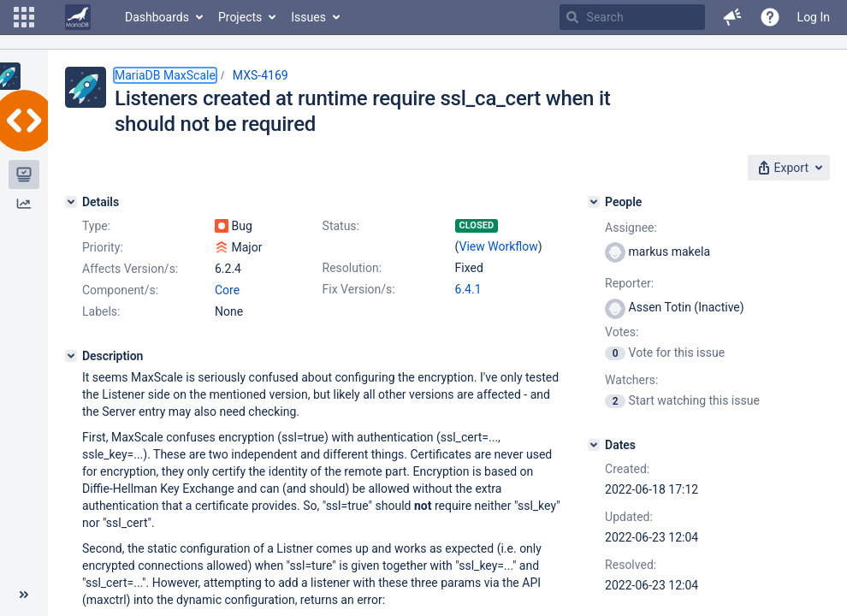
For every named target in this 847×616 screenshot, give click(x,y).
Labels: (101, 311)
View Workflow (499, 246)
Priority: (103, 247)
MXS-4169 (261, 75)
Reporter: (629, 283)
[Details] (71, 202)
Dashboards (157, 17)
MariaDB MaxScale (165, 75)
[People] (594, 202)
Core (227, 290)
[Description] (71, 356)
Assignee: (631, 228)
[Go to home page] (78, 17)
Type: (96, 226)
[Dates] (594, 445)
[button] (24, 17)
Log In (814, 17)
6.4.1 (468, 289)
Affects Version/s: (130, 269)
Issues (308, 17)
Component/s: (120, 290)
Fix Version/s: (359, 289)
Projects (240, 17)
